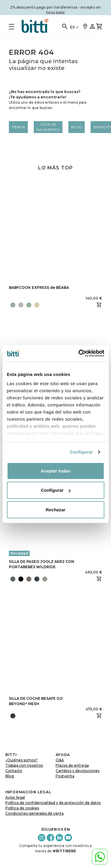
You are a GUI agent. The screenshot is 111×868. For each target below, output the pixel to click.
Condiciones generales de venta (34, 813)
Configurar (81, 452)
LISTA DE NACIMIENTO (48, 127)
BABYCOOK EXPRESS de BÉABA (39, 288)
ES (72, 27)
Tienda (18, 127)
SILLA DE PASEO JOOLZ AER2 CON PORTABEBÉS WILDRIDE (42, 564)
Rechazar (55, 509)
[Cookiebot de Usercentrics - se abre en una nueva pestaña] (79, 353)
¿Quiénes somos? (21, 760)
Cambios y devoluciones (78, 771)
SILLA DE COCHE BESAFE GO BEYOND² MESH (36, 701)
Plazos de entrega (72, 765)
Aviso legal (15, 797)
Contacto (14, 771)
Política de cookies (22, 808)
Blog (77, 127)
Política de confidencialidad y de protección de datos (53, 803)
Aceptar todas (55, 471)
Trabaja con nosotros (24, 765)
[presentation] (49, 579)
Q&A (60, 760)
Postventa (65, 776)
